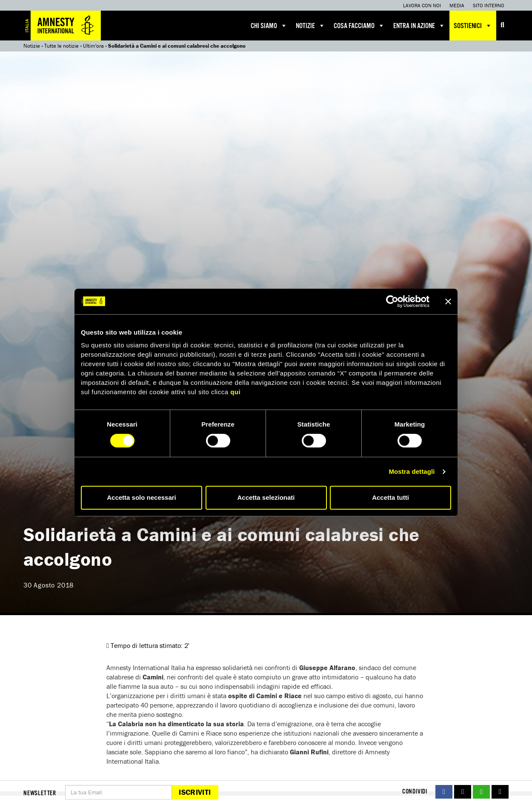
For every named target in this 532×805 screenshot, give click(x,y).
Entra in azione (419, 26)
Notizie (310, 26)
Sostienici (473, 26)
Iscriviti (195, 792)
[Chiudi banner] (448, 301)
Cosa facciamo (359, 26)
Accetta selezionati (266, 497)
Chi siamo (269, 26)
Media (457, 5)
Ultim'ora (93, 46)
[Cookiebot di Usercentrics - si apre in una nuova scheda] (392, 301)
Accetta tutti (390, 497)
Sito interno (489, 5)
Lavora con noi (422, 5)
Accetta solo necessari (142, 497)
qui (235, 392)
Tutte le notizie (61, 46)
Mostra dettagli (412, 471)
